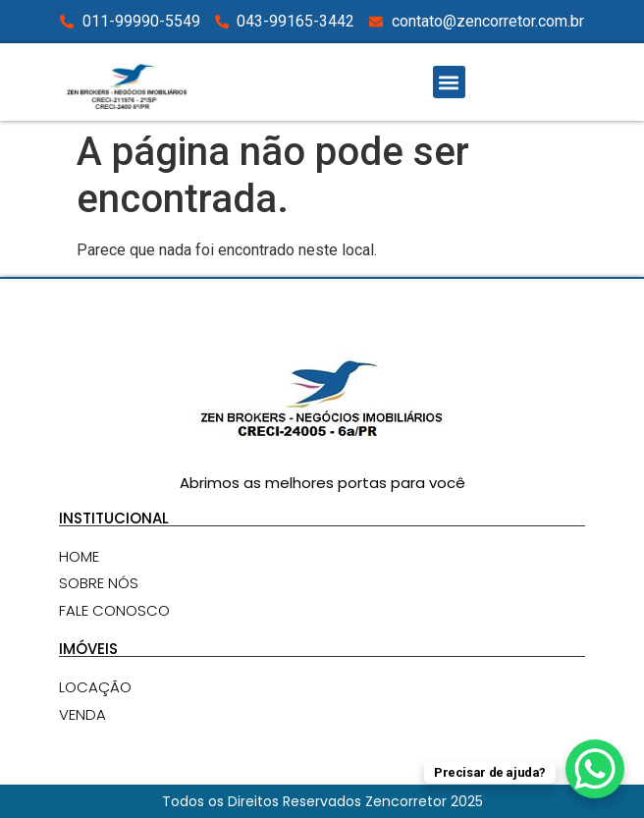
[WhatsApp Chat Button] (595, 769)
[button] (449, 82)
